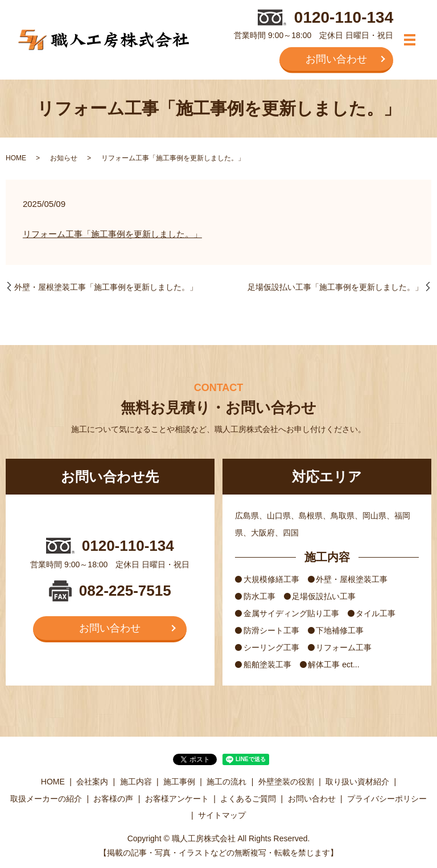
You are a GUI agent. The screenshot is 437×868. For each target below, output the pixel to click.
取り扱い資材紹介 (357, 782)
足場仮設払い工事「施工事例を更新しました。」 (335, 287)
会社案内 (92, 782)
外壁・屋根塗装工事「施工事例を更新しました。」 (106, 287)
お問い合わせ (336, 59)
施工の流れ (226, 782)
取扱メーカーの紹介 (46, 799)
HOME (16, 158)
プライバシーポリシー (387, 799)
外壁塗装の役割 (286, 782)
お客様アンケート (177, 799)
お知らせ (64, 158)
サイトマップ (222, 815)
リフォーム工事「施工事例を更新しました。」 (112, 234)
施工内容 (136, 782)
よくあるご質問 (248, 799)
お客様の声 (113, 799)
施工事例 (179, 782)
